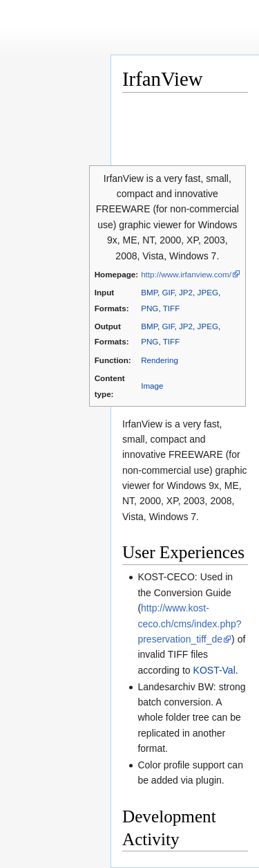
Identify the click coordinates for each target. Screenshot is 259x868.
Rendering (160, 360)
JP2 (186, 292)
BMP (149, 292)
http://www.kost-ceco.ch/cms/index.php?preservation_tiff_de (189, 624)
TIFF (172, 308)
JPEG (208, 292)
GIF (168, 292)
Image (152, 386)
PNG (150, 308)
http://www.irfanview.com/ (186, 274)
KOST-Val (214, 670)
